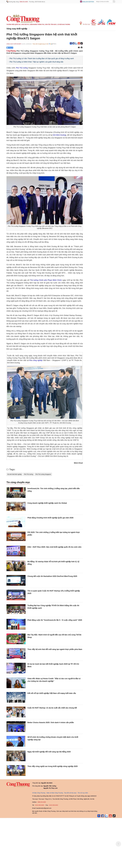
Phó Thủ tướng (22, 68)
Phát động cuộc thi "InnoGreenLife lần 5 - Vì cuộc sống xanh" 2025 (55, 620)
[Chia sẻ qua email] (79, 48)
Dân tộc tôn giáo (51, 24)
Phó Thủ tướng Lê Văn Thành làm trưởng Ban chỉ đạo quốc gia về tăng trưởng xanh (42, 59)
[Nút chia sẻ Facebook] (21, 48)
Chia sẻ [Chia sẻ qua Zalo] (10, 48)
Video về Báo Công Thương (55, 793)
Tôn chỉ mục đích (83, 793)
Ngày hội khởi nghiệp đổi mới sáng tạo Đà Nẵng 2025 (49, 752)
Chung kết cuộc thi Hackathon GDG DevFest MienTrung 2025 (52, 576)
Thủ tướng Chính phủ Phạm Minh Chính (46, 280)
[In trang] (82, 48)
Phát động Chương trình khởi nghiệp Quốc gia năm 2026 (50, 518)
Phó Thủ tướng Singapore (43, 474)
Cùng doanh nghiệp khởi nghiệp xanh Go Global (47, 503)
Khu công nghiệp (36, 360)
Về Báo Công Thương (39, 793)
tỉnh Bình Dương (59, 135)
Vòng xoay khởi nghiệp (17, 29)
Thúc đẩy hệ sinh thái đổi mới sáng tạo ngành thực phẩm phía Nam (55, 649)
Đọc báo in (25, 24)
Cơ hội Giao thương (64, 24)
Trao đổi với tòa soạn (70, 793)
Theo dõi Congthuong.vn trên (41, 44)
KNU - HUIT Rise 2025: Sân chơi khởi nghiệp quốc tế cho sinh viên (54, 547)
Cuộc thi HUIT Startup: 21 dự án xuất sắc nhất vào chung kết (52, 708)
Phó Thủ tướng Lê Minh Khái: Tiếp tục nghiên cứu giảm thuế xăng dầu (36, 62)
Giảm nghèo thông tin (37, 24)
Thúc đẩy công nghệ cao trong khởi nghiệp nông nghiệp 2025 (53, 766)
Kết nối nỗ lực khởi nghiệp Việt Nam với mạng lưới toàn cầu (52, 693)
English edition (88, 2)
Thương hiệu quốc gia (13, 24)
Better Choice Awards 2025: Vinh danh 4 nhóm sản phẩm (51, 723)
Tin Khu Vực (85, 23)
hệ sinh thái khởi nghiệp (15, 474)
